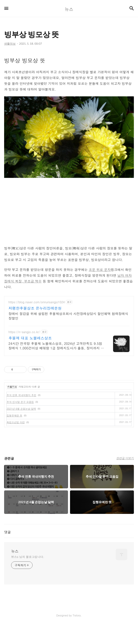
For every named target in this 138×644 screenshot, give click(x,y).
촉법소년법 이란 (16, 441)
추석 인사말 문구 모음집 (20, 420)
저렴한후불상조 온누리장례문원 (35, 327)
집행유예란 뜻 (14, 434)
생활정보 (12, 405)
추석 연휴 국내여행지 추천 (21, 414)
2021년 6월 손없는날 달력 (21, 427)
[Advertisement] (69, 61)
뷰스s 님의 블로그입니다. (28, 575)
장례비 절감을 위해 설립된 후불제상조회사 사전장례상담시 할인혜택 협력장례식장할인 (68, 334)
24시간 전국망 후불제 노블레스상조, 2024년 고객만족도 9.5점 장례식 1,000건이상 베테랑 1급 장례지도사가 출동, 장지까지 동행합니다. (56, 364)
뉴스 (15, 570)
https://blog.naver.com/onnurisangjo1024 (37, 321)
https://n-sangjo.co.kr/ (24, 351)
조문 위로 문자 (100, 288)
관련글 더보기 (125, 477)
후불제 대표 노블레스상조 (30, 357)
